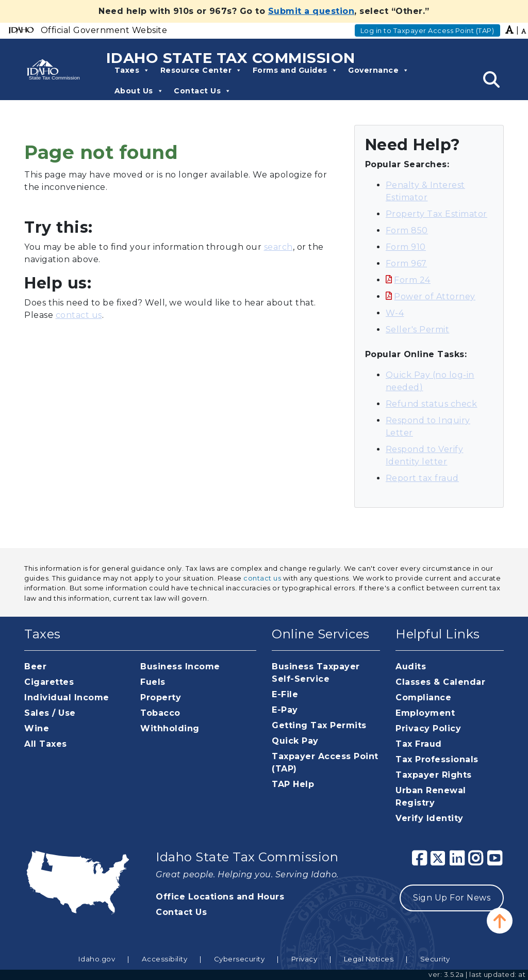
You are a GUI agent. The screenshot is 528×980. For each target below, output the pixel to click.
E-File (285, 694)
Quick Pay (295, 741)
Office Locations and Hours (220, 897)
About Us (139, 91)
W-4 (395, 313)
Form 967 (406, 263)
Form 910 (406, 247)
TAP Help (293, 784)
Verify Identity (430, 818)
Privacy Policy (428, 728)
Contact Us (203, 91)
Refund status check (432, 404)
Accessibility (165, 959)
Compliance (423, 697)
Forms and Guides (295, 70)
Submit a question (311, 11)
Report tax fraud (422, 478)
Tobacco (160, 713)
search (278, 247)
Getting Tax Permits (319, 725)
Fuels (153, 682)
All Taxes (46, 744)
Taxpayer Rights (434, 775)
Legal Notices (369, 959)
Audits (411, 666)
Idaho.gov (97, 959)
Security (435, 959)
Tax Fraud (419, 744)
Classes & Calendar (440, 682)
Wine (37, 728)
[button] (500, 921)
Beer (35, 666)
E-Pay (285, 710)
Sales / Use (50, 713)
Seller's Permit (418, 330)
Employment (425, 713)
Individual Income (67, 697)
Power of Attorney (435, 296)
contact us (79, 315)
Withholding (170, 728)
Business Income (180, 666)
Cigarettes (49, 682)
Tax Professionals (437, 759)
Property (161, 697)
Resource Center (201, 70)
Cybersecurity (240, 959)
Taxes (132, 70)
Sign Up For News (452, 898)
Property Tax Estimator (436, 214)
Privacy (304, 959)
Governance (379, 70)
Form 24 (412, 280)
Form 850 (407, 230)
